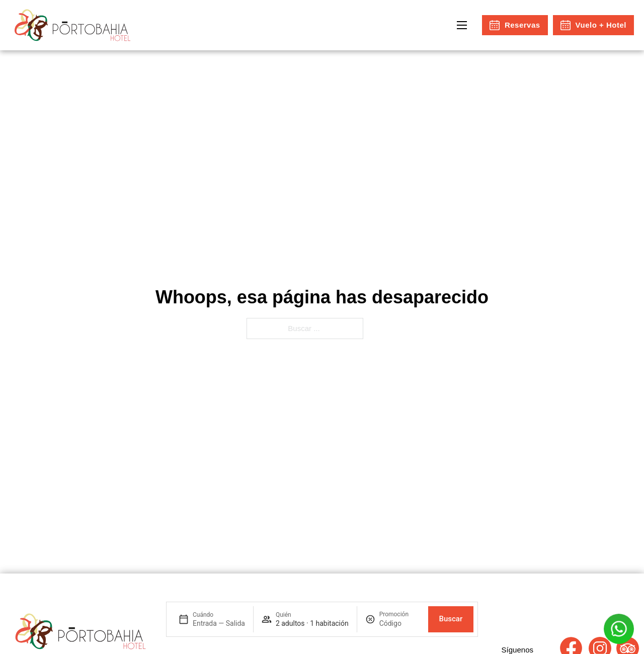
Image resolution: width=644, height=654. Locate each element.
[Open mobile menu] (462, 25)
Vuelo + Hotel (593, 25)
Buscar (451, 619)
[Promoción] (400, 623)
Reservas (515, 25)
